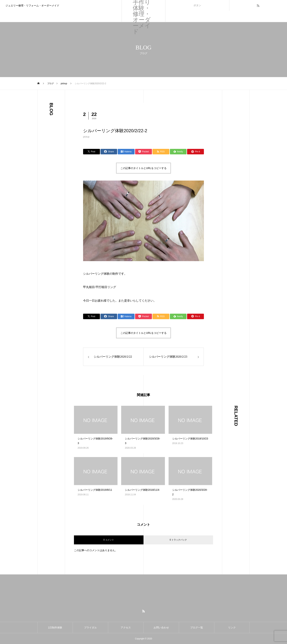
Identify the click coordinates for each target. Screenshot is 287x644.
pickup (86, 137)
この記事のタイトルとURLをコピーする (143, 168)
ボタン (197, 5)
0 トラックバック (178, 540)
